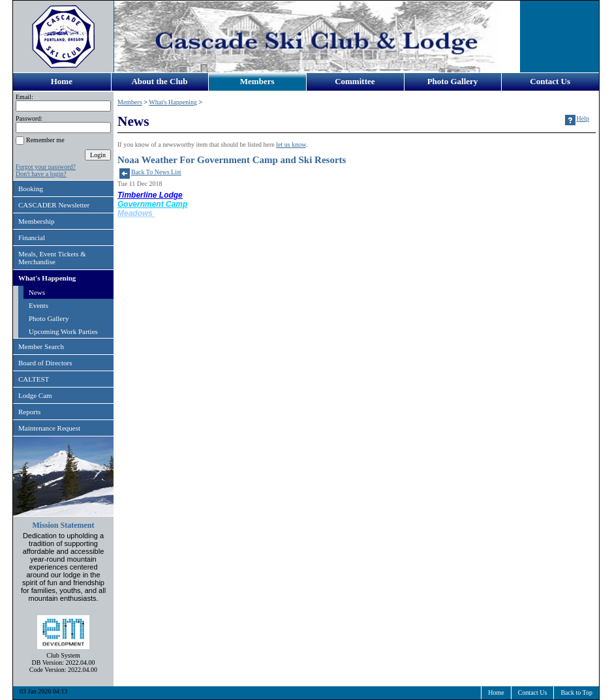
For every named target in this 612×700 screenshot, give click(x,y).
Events (38, 305)
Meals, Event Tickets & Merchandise (52, 258)
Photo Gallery (453, 81)
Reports (29, 412)
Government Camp (152, 204)
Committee (355, 81)
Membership (37, 221)
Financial (32, 237)
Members (257, 81)
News (37, 292)
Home (62, 81)
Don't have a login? (41, 174)
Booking (31, 189)
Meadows (136, 213)
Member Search (41, 346)
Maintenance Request (49, 428)
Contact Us (550, 81)
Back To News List (156, 172)
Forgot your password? (46, 167)
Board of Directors (45, 363)
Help (583, 118)
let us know (291, 145)
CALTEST (34, 379)
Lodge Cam (35, 395)
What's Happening (47, 278)
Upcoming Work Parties (63, 331)
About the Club (159, 81)
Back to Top (576, 692)
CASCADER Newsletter (54, 205)
